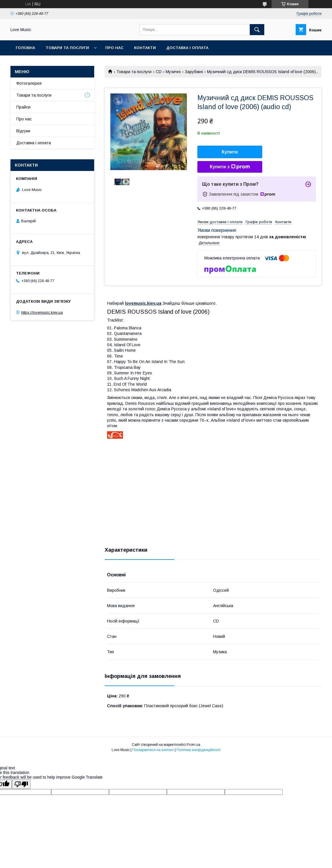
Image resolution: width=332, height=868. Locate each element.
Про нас (114, 48)
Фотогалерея (29, 83)
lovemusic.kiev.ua (143, 303)
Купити (230, 152)
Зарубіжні (194, 72)
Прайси (23, 107)
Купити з (230, 167)
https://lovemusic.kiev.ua (42, 312)
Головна (25, 48)
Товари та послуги (67, 48)
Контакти (145, 48)
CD (159, 72)
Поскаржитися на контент (153, 750)
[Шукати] (257, 30)
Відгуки (23, 131)
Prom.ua (193, 745)
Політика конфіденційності (199, 750)
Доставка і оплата (187, 48)
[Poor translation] (21, 784)
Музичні (173, 72)
